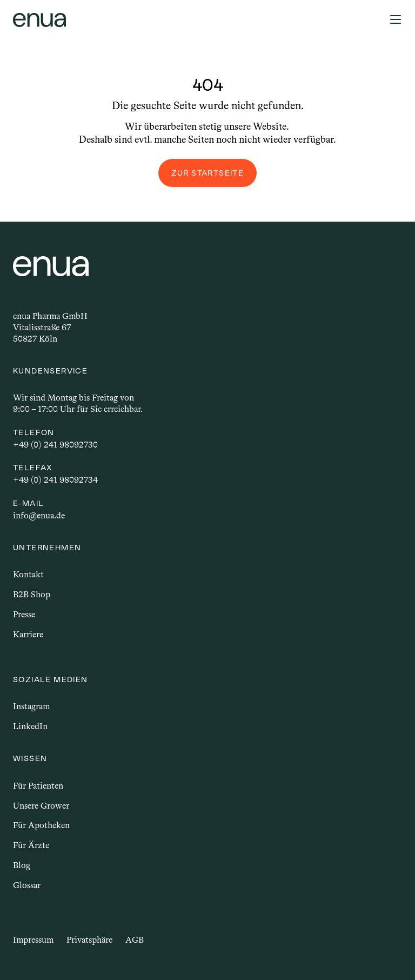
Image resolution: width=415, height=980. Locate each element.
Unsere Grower (41, 806)
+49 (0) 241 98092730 (55, 445)
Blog (22, 865)
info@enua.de (39, 515)
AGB (135, 940)
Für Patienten (38, 786)
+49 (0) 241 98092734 (55, 480)
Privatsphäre (89, 940)
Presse (24, 614)
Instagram (31, 706)
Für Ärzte (31, 845)
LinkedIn (30, 726)
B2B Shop (32, 594)
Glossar (27, 885)
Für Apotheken (41, 825)
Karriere (28, 634)
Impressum (33, 940)
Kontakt (28, 574)
